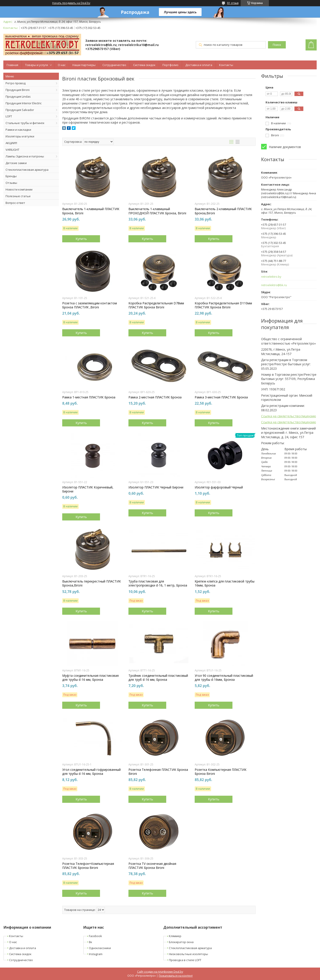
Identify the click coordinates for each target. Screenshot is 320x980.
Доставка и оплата (199, 65)
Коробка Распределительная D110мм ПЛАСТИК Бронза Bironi (223, 305)
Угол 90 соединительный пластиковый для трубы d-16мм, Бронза (224, 678)
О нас (62, 65)
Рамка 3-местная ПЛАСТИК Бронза (221, 397)
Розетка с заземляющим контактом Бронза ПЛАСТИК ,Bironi (90, 305)
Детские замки (16, 163)
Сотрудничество (114, 65)
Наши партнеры (84, 65)
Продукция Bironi (18, 90)
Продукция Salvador (20, 110)
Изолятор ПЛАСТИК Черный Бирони (156, 487)
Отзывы (11, 183)
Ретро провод (16, 83)
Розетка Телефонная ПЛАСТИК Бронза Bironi (158, 772)
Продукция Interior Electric (24, 103)
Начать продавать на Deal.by (71, 3)
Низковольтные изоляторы (188, 954)
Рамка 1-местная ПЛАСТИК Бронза (89, 397)
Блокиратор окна (181, 942)
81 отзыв (233, 3)
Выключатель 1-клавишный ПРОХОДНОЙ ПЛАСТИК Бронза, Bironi (157, 211)
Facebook (95, 936)
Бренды (11, 176)
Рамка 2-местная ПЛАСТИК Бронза (155, 397)
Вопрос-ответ (15, 203)
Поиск (277, 45)
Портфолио (170, 65)
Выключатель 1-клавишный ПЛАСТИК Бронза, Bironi (91, 211)
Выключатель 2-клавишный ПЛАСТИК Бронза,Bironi (223, 211)
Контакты (226, 65)
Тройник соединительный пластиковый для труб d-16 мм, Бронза (158, 678)
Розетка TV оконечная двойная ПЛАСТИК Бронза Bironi (152, 866)
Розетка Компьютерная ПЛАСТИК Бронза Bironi (221, 772)
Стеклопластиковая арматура (27, 170)
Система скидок (144, 65)
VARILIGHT (12, 150)
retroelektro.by (271, 277)
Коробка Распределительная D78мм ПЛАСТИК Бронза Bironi (156, 305)
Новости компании (19, 189)
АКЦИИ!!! (11, 143)
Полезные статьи (18, 196)
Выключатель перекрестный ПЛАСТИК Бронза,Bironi (92, 583)
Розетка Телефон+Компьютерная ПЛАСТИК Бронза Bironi (88, 866)
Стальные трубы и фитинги (25, 123)
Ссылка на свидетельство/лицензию (289, 416)
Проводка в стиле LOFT (185, 960)
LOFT (9, 116)
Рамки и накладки (18, 130)
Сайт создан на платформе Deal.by (160, 972)
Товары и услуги (37, 65)
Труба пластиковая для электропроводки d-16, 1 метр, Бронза (158, 583)
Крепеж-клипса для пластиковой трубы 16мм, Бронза (225, 583)
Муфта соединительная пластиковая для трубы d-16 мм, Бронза (90, 678)
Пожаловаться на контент (176, 976)
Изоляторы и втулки (20, 136)
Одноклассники (100, 948)
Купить (81, 239)
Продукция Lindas (18, 96)
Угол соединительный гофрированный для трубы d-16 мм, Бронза (91, 772)
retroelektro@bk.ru (274, 285)
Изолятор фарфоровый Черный (219, 487)
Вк (91, 942)
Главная (12, 65)
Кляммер (175, 936)
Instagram (96, 954)
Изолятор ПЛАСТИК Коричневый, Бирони (88, 489)
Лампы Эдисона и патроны (25, 156)
